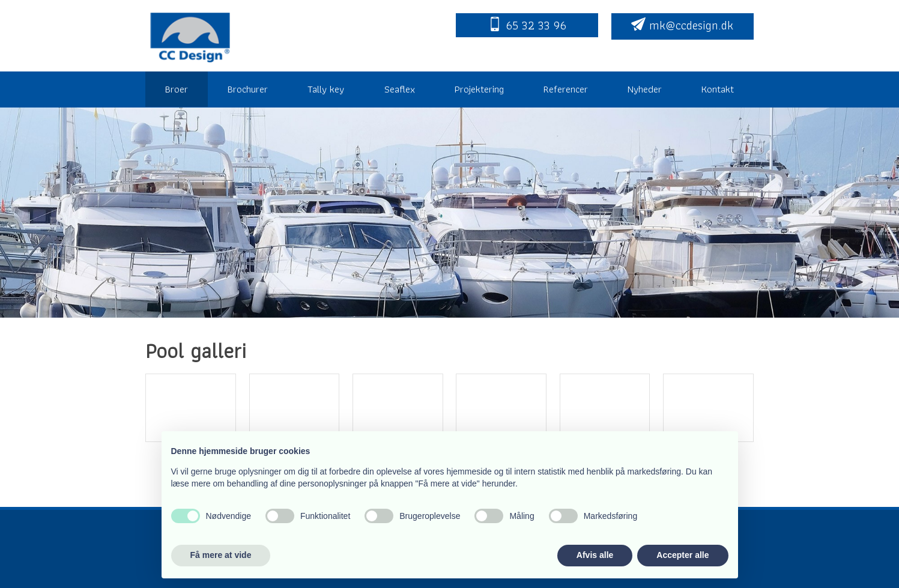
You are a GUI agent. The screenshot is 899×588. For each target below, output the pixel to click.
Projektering (479, 89)
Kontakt (718, 89)
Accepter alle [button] (683, 555)
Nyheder (645, 89)
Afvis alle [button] (595, 555)
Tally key (326, 89)
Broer (177, 89)
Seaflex (400, 89)
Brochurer (248, 89)
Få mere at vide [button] (221, 555)
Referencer (566, 89)
